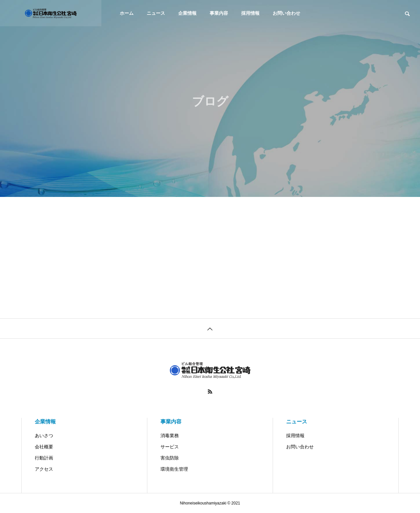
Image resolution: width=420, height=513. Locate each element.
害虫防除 (170, 458)
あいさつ (44, 436)
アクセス (44, 469)
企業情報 (187, 13)
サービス (170, 447)
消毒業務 (170, 436)
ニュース (156, 13)
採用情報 (250, 13)
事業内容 (219, 13)
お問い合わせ (286, 13)
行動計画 (44, 458)
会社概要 (44, 447)
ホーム (127, 13)
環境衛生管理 (174, 469)
